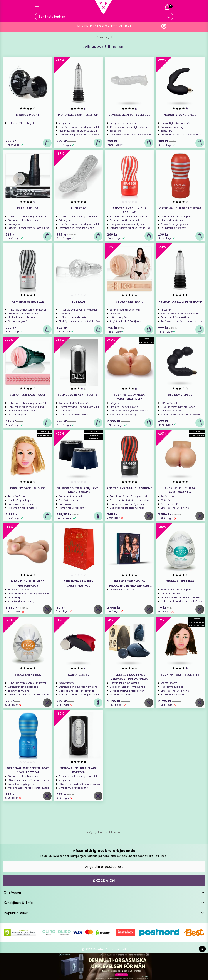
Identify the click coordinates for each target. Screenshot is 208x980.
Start (101, 37)
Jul (110, 37)
